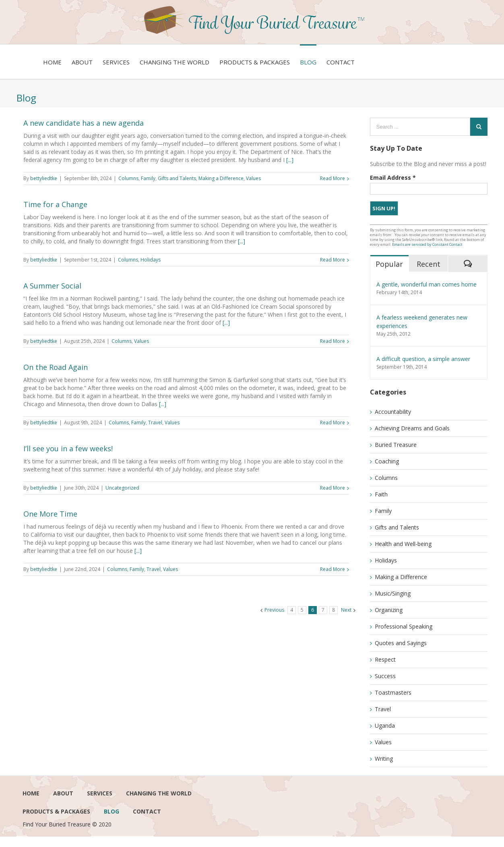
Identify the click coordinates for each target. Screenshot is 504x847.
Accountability (393, 412)
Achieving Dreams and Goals (412, 428)
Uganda (385, 726)
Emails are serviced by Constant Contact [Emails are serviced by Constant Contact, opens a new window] (427, 244)
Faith (381, 494)
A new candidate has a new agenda (84, 123)
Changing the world (159, 793)
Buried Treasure (396, 445)
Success (385, 676)
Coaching (387, 461)
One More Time (50, 514)
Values (253, 178)
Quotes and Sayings (401, 643)
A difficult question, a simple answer (423, 359)
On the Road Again (56, 367)
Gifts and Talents (177, 178)
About (63, 793)
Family (148, 178)
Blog (112, 811)
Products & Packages (56, 811)
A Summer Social (52, 286)
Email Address (393, 177)
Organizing (389, 610)
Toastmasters (393, 692)
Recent (429, 264)
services (100, 793)
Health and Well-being (403, 544)
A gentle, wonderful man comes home (427, 284)
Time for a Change (55, 204)
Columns (128, 178)
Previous (274, 610)
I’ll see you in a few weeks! (68, 448)
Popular (389, 264)
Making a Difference (221, 178)
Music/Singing (393, 593)
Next (346, 610)
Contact (147, 811)
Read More (333, 178)
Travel (155, 422)
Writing (384, 759)
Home (31, 793)
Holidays (151, 260)
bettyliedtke (44, 178)
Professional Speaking (404, 626)
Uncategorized (122, 488)
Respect (385, 659)
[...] (290, 160)
